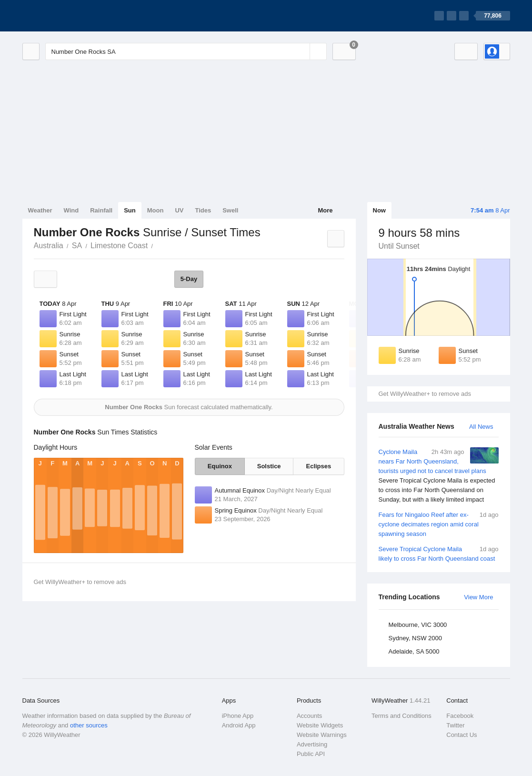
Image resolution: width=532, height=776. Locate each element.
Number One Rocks (158, 245)
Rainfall (101, 210)
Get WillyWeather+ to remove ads (425, 394)
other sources (89, 725)
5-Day (189, 279)
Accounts (309, 716)
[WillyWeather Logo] (67, 16)
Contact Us (462, 735)
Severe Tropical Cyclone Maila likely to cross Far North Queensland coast (439, 553)
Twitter (455, 725)
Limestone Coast (119, 246)
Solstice (269, 466)
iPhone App (238, 716)
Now (379, 210)
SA (77, 246)
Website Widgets (320, 725)
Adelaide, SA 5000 (414, 651)
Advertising (312, 744)
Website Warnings (322, 735)
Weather (40, 210)
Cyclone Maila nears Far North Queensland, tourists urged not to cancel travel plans (439, 476)
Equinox (220, 466)
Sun (130, 210)
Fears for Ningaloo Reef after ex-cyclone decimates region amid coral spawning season (439, 524)
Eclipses (319, 466)
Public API (311, 754)
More (325, 210)
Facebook (460, 716)
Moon (156, 210)
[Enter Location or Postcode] (186, 51)
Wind (71, 210)
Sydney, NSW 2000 (415, 638)
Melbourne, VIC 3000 (418, 625)
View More (478, 597)
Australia (49, 246)
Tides (203, 210)
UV (179, 210)
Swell (230, 210)
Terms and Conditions (402, 716)
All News (481, 427)
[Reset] (301, 51)
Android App (239, 725)
